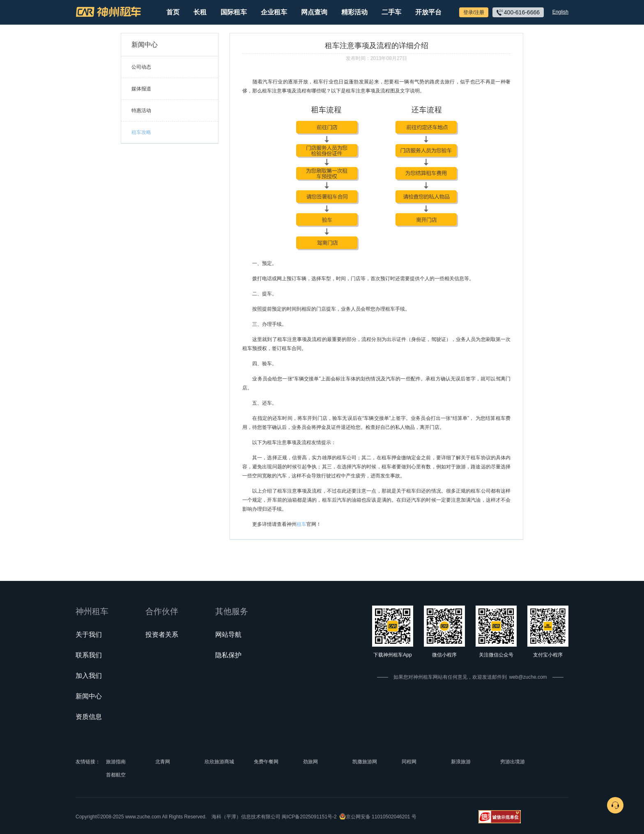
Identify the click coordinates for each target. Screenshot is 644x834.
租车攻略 (141, 132)
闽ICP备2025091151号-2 (309, 817)
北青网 (163, 762)
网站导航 (228, 635)
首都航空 (116, 775)
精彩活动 (354, 12)
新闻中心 (89, 696)
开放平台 (428, 12)
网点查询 (314, 12)
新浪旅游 (461, 762)
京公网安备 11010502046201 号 (381, 817)
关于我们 (89, 635)
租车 (301, 524)
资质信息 (89, 717)
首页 (173, 12)
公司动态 (141, 67)
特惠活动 (141, 111)
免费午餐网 (266, 762)
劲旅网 (310, 762)
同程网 (409, 762)
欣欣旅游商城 (219, 762)
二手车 (391, 12)
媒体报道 (141, 89)
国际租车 (234, 12)
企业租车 (274, 12)
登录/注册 (474, 12)
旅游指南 (116, 762)
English (560, 12)
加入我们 (89, 676)
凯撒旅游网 (365, 762)
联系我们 (89, 655)
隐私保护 (228, 655)
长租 (200, 12)
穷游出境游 (513, 762)
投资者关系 (162, 635)
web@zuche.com (528, 677)
